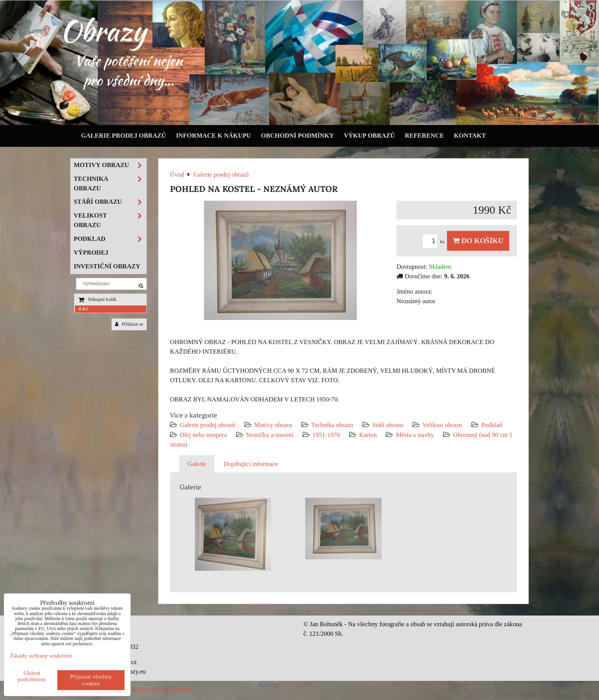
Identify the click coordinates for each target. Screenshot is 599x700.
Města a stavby (415, 435)
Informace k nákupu (214, 136)
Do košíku (478, 241)
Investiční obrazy (107, 266)
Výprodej (91, 253)
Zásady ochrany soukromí (161, 689)
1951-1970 (326, 435)
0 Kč (83, 309)
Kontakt (470, 136)
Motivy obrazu (273, 425)
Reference (425, 136)
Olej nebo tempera (203, 435)
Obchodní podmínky (297, 136)
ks (435, 242)
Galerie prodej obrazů (124, 136)
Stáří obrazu (388, 425)
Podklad (492, 425)
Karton (368, 435)
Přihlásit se (129, 324)
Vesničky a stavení (270, 435)
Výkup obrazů (369, 136)
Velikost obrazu (442, 425)
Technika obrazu (332, 425)
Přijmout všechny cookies (91, 680)
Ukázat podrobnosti (32, 676)
